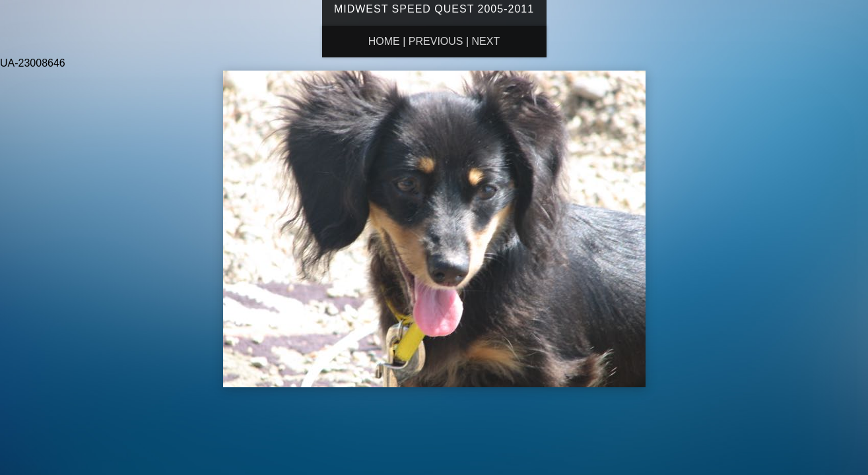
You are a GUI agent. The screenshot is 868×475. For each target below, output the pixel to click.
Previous (436, 41)
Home (384, 41)
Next (486, 41)
